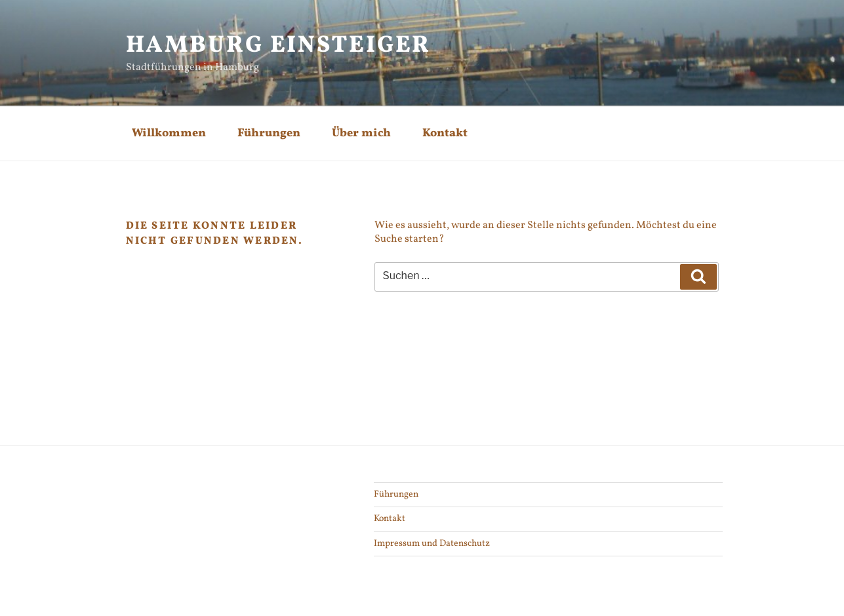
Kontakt (445, 133)
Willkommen (169, 133)
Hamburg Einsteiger (279, 46)
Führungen (269, 133)
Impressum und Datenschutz (432, 544)
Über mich (361, 133)
